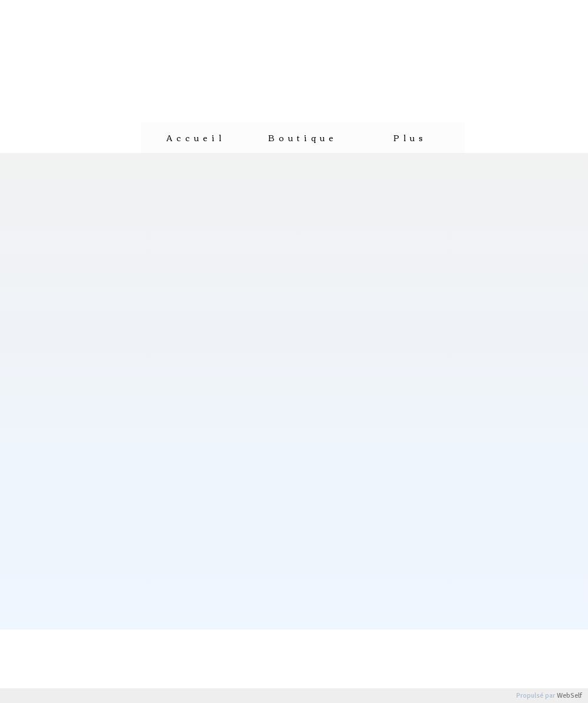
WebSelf (569, 696)
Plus (410, 138)
